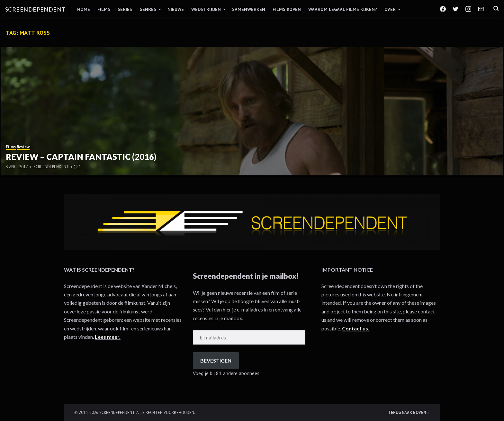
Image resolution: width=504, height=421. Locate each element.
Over (390, 9)
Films (104, 9)
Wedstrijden (206, 9)
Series (125, 9)
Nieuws (176, 9)
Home (84, 9)
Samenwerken (249, 9)
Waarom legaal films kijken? (343, 9)
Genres (148, 9)
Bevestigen (216, 360)
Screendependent (35, 9)
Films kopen (287, 9)
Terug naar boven (407, 412)
